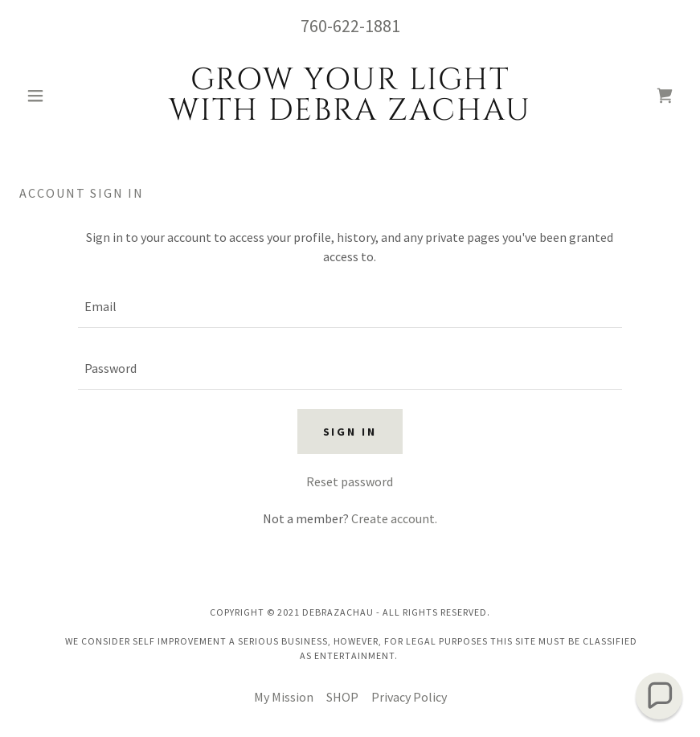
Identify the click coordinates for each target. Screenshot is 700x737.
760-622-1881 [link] (350, 26)
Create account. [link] (394, 518)
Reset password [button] (350, 481)
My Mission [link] (284, 697)
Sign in (350, 432)
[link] (350, 115)
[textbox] (350, 307)
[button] (69, 96)
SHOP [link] (342, 697)
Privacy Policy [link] (409, 697)
